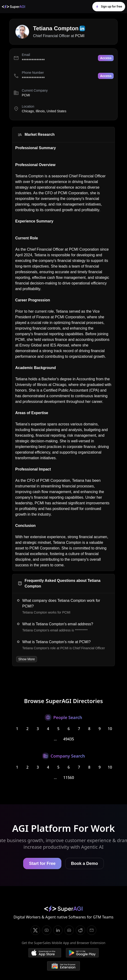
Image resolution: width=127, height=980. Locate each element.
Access (106, 58)
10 (110, 729)
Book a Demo (84, 863)
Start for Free (42, 863)
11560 (69, 778)
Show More (27, 659)
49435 (69, 739)
